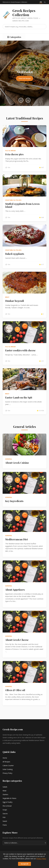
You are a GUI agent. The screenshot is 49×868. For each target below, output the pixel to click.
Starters (5, 794)
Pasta (5, 825)
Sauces (5, 814)
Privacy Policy (7, 773)
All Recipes (6, 762)
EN (41, 2)
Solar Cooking (8, 769)
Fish (4, 817)
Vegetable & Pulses (9, 798)
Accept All (24, 864)
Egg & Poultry (7, 802)
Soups (5, 810)
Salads (5, 787)
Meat (4, 791)
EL (45, 2)
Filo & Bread (7, 806)
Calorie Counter (8, 766)
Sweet (5, 821)
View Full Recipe (25, 78)
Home (5, 758)
